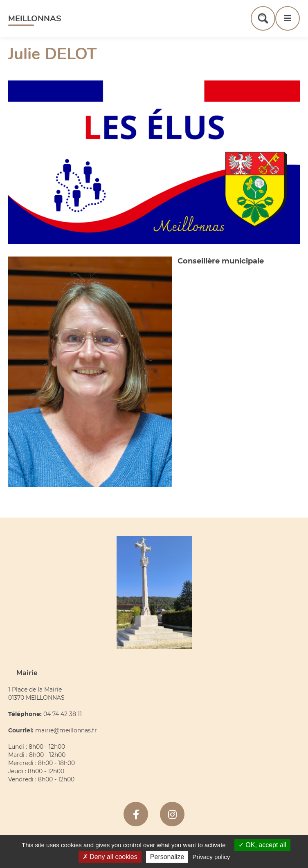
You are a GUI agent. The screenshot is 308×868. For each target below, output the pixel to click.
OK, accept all (262, 845)
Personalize (167, 857)
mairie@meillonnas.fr (66, 730)
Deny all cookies (110, 857)
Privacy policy (211, 857)
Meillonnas (35, 19)
